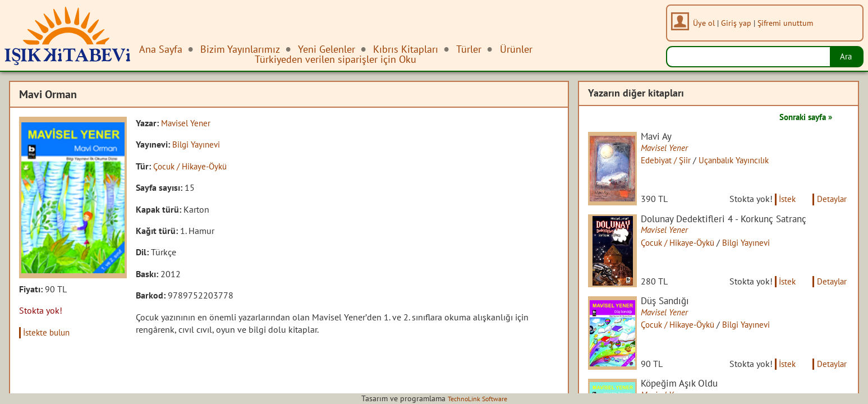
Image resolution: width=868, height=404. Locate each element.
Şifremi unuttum (788, 23)
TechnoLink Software (477, 398)
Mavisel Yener (188, 123)
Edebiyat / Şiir (673, 161)
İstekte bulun (50, 332)
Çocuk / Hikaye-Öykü (193, 166)
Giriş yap (739, 23)
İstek (782, 206)
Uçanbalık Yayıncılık (746, 161)
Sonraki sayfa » (802, 117)
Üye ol (707, 23)
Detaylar (830, 206)
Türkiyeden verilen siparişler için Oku (336, 59)
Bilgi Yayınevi (198, 144)
